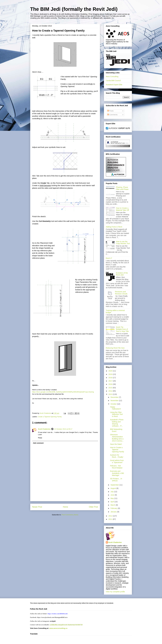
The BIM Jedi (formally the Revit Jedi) (74, 9)
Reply (40, 438)
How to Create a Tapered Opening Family (117, 450)
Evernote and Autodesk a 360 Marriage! (117, 473)
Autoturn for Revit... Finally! (117, 456)
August (113, 488)
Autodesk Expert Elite (114, 85)
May (112, 498)
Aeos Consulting (112, 77)
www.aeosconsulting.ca (58, 628)
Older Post (93, 507)
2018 (111, 378)
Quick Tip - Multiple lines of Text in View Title (122, 329)
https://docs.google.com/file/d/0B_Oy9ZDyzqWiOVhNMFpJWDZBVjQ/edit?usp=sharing (63, 392)
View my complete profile (115, 592)
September (115, 485)
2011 (111, 519)
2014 (111, 391)
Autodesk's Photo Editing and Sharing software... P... (117, 423)
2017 (111, 381)
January (114, 512)
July (112, 492)
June (113, 495)
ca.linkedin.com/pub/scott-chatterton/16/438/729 (66, 625)
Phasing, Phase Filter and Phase (122, 188)
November (115, 401)
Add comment (38, 443)
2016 (111, 384)
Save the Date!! (116, 444)
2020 (111, 371)
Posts (110, 111)
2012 (111, 516)
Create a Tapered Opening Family (50, 417)
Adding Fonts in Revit (114, 227)
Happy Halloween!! (115, 408)
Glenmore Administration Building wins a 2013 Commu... (117, 438)
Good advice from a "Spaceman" (117, 461)
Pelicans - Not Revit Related (116, 467)
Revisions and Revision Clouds (121, 293)
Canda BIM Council (113, 81)
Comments (113, 115)
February (114, 508)
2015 (111, 388)
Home (65, 507)
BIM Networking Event (116, 430)
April (113, 502)
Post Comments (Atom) (70, 515)
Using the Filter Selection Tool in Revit (116, 414)
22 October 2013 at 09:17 (63, 429)
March (113, 505)
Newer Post (37, 507)
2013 (111, 394)
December (115, 397)
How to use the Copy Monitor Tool (123, 243)
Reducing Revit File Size (115, 348)
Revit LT (109, 258)
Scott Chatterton (44, 429)
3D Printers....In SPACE (116, 480)
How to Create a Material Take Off (122, 209)
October (114, 404)
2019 (111, 374)
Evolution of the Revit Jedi (122, 274)
